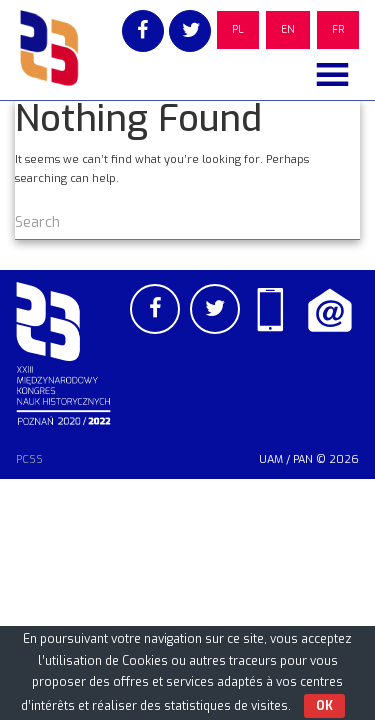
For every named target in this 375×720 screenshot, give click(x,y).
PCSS (29, 459)
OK (324, 706)
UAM (271, 459)
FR (338, 29)
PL (238, 29)
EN (288, 29)
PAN (303, 459)
